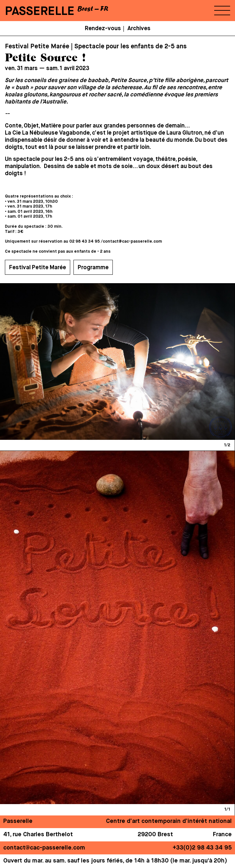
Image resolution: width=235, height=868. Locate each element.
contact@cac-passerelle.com (132, 241)
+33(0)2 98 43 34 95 (202, 848)
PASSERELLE (40, 12)
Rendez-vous (103, 29)
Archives (139, 29)
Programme (93, 268)
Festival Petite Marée (38, 268)
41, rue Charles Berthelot (38, 835)
